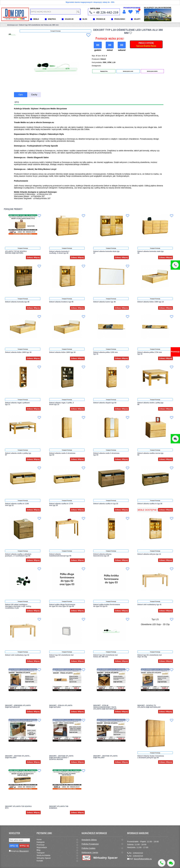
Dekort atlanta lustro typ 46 (105, 302)
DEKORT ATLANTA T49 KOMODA (59, 807)
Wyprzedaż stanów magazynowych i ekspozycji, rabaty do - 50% (90, 2)
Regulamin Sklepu (89, 840)
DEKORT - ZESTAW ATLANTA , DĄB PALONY (18, 757)
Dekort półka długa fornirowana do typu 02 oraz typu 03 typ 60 (62, 605)
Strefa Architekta (43, 855)
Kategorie (41, 842)
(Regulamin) (24, 851)
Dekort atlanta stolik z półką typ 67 (18, 454)
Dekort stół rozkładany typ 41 (149, 604)
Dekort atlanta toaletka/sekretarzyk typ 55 (60, 555)
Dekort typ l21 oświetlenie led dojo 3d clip (150, 656)
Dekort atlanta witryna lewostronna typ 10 (102, 555)
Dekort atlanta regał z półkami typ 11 (17, 404)
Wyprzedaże (42, 847)
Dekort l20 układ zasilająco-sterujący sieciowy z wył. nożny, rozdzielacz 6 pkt (18, 606)
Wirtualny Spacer (44, 858)
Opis (21, 95)
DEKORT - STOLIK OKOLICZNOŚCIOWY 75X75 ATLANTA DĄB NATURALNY (105, 707)
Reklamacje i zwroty (90, 852)
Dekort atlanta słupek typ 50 (105, 403)
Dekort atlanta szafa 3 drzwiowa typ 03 (106, 454)
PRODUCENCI (120, 19)
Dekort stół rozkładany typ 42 (17, 655)
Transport (41, 853)
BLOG (85, 19)
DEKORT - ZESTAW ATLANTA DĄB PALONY (105, 757)
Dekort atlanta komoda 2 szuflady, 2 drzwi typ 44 (59, 252)
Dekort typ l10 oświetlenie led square (61, 656)
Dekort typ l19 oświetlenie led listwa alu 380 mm (105, 656)
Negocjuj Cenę (104, 71)
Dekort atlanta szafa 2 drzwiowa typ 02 (62, 454)
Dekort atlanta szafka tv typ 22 (106, 504)
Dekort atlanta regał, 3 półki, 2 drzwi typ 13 (62, 404)
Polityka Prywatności (90, 844)
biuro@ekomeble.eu (143, 859)
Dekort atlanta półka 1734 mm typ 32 (150, 353)
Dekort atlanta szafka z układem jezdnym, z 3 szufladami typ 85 (18, 555)
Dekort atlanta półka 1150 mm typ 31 (106, 353)
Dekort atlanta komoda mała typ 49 (151, 252)
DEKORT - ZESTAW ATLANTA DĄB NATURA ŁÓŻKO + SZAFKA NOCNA (61, 758)
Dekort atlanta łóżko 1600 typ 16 (18, 352)
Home (39, 839)
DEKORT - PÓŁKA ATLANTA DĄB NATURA (61, 706)
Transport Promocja (23, 248)
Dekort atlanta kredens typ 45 (61, 302)
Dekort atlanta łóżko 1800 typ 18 (62, 352)
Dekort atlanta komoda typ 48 (17, 302)
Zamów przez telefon (152, 71)
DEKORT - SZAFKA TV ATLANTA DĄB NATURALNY (149, 706)
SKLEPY (137, 19)
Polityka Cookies (89, 848)
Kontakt (40, 861)
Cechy (34, 95)
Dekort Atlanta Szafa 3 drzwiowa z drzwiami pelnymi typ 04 (151, 757)
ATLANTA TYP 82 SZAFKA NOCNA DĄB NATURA (16, 252)
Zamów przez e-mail (128, 71)
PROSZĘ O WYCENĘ (146, 44)
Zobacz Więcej (33, 257)
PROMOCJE (101, 19)
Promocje (41, 845)
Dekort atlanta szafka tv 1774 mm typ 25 (61, 504)
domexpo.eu (12, 25)
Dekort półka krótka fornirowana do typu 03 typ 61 (107, 605)
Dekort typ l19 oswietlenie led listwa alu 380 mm (39, 25)
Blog (38, 850)
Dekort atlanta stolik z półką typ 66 (150, 404)
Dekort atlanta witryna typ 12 (149, 554)
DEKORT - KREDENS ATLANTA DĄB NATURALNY (18, 706)
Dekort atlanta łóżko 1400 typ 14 (151, 302)
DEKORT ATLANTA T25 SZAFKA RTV (18, 807)
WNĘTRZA (52, 19)
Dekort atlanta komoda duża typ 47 (106, 252)
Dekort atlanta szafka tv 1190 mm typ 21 (17, 504)
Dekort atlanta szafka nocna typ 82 (150, 454)
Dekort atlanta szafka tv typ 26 (150, 504)
